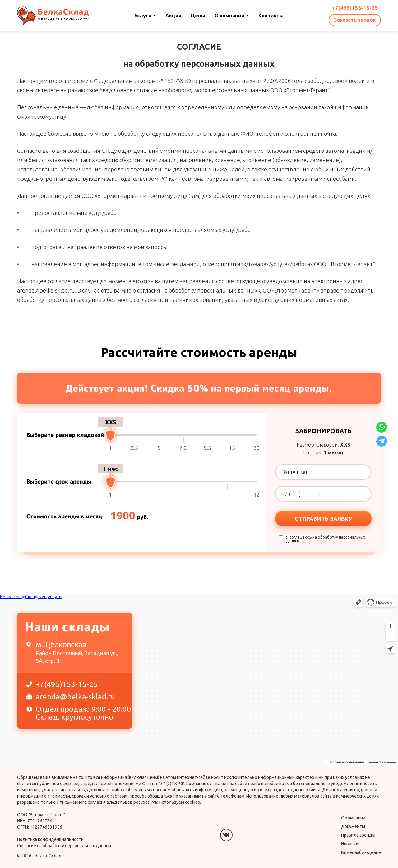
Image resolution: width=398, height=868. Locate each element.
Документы (353, 826)
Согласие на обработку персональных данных (64, 846)
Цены (198, 16)
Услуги (145, 16)
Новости (350, 844)
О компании (232, 16)
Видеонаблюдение (361, 852)
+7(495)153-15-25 (355, 8)
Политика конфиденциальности (50, 839)
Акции (174, 16)
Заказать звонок (355, 20)
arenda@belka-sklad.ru (71, 697)
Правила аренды (358, 835)
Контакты (271, 16)
